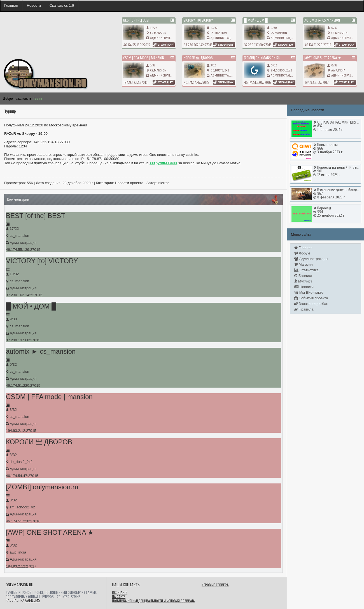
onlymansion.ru (11, 53)
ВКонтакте (120, 593)
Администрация (162, 38)
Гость (38, 99)
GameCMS (32, 600)
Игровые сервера (215, 585)
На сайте (119, 597)
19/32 (212, 28)
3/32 (151, 65)
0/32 (332, 28)
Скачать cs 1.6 (62, 5)
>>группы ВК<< (164, 163)
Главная (11, 5)
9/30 (272, 28)
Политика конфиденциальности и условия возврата (153, 601)
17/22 (151, 28)
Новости (34, 5)
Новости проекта (129, 183)
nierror (164, 183)
